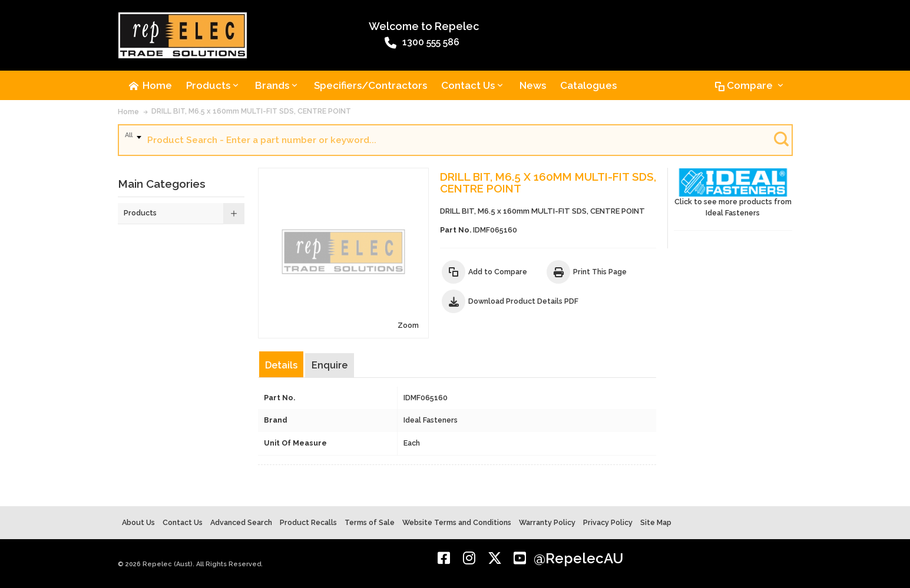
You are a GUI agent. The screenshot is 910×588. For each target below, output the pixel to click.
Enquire (330, 365)
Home (128, 112)
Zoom (408, 325)
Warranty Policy (547, 522)
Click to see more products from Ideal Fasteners (733, 193)
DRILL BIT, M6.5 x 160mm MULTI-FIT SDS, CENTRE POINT (251, 111)
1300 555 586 (422, 43)
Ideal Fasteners (431, 420)
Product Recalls (308, 522)
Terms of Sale (370, 522)
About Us (138, 522)
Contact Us (183, 522)
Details (281, 365)
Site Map (656, 522)
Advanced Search (241, 522)
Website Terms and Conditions (457, 522)
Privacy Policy (608, 522)
